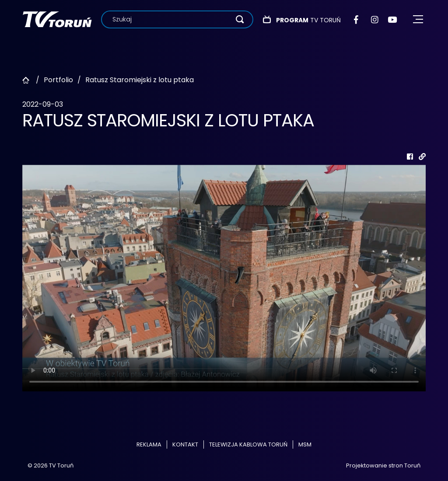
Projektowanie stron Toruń (383, 465)
